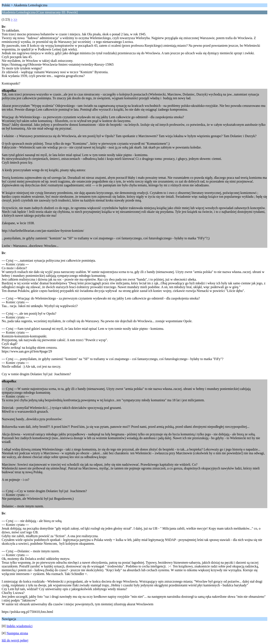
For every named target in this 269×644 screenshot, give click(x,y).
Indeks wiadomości (20, 626)
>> (15, 19)
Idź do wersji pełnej (15, 640)
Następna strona (17, 633)
